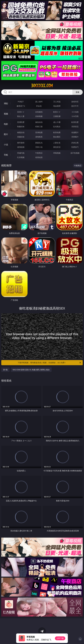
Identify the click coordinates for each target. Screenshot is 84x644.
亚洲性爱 (21, 122)
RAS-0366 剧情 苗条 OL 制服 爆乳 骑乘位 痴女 (31, 370)
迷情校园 (21, 147)
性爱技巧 (75, 147)
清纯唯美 (39, 137)
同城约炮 (21, 153)
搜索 (78, 92)
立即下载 (60, 638)
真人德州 (39, 102)
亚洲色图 (39, 132)
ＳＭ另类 (75, 116)
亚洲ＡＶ (21, 112)
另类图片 (75, 137)
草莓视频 (57, 153)
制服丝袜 (21, 127)
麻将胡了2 (21, 106)
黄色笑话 (57, 147)
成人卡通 (57, 122)
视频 (6, 114)
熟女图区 (57, 137)
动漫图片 (75, 132)
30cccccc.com (42, 86)
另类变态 (75, 127)
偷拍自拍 (39, 122)
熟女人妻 (21, 116)
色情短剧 (39, 157)
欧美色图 (57, 132)
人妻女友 (57, 143)
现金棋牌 (57, 106)
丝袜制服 (39, 116)
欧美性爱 (75, 122)
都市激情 (21, 143)
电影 (6, 124)
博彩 (6, 103)
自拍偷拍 (39, 112)
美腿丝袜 (21, 137)
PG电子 (21, 102)
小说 (6, 145)
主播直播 (57, 116)
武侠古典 (75, 143)
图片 (6, 134)
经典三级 (39, 127)
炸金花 (39, 106)
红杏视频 (21, 157)
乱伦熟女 (57, 127)
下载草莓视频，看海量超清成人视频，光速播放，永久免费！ (49, 363)
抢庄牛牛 (75, 106)
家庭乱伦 (39, 143)
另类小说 (39, 147)
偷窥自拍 (21, 132)
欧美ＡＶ (57, 112)
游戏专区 (75, 102)
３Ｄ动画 (75, 112)
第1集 (5, 370)
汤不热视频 (75, 153)
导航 (6, 155)
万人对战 (57, 102)
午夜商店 (39, 153)
